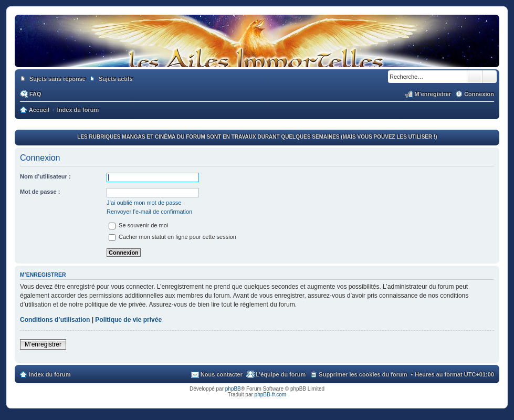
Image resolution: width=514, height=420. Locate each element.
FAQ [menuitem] (35, 94)
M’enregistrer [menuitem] (433, 94)
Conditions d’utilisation (55, 320)
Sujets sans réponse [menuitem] (57, 79)
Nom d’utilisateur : (45, 176)
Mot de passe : (40, 192)
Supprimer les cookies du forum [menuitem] (363, 374)
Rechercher (475, 77)
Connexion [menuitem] (479, 94)
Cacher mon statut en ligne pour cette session (172, 237)
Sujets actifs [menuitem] (116, 79)
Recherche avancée (490, 77)
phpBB (233, 389)
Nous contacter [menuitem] (222, 374)
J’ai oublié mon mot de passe (144, 203)
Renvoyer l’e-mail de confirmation (149, 212)
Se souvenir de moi (138, 225)
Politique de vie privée (128, 320)
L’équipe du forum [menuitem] (281, 374)
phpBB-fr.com (271, 395)
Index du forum (50, 374)
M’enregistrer (43, 344)
